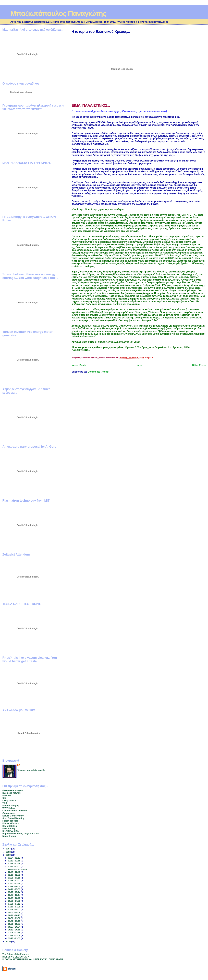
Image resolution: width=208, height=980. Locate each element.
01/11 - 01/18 (15, 861)
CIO (4, 798)
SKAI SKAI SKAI (11, 831)
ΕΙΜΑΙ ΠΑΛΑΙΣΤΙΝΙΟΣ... (91, 105)
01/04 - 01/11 (15, 858)
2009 (8, 855)
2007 (8, 849)
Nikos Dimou (9, 836)
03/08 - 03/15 (15, 878)
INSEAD (7, 795)
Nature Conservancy (13, 816)
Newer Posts (79, 365)
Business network (12, 793)
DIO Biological (10, 826)
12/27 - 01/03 (15, 938)
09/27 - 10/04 (15, 927)
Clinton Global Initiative (15, 811)
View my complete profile (31, 770)
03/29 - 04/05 (15, 886)
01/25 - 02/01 (15, 867)
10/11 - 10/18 (15, 930)
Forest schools (10, 821)
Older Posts (199, 365)
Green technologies (13, 790)
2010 (8, 942)
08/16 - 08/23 (15, 915)
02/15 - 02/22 (15, 875)
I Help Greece (9, 800)
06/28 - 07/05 (15, 901)
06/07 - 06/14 (15, 895)
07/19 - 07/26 (15, 907)
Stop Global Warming (13, 818)
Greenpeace (9, 813)
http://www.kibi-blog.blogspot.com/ (20, 833)
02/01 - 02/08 (15, 872)
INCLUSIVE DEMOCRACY (16, 957)
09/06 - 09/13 (15, 921)
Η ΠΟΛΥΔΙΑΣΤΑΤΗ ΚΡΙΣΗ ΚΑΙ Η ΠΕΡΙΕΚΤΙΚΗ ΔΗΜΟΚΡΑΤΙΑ (33, 959)
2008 (8, 852)
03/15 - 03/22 (15, 881)
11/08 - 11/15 (15, 933)
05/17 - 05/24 (15, 892)
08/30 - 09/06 (15, 918)
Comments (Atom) (98, 372)
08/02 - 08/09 (15, 913)
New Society (9, 828)
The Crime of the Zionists (15, 954)
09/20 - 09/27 (15, 924)
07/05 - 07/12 (15, 904)
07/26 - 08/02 (15, 910)
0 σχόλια (149, 358)
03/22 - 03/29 (15, 884)
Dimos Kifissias (10, 823)
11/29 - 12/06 (15, 936)
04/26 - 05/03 (15, 889)
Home (139, 365)
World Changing (11, 806)
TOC (5, 803)
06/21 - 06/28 (15, 898)
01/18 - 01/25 (15, 864)
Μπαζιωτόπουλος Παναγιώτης (58, 13)
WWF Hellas (9, 808)
